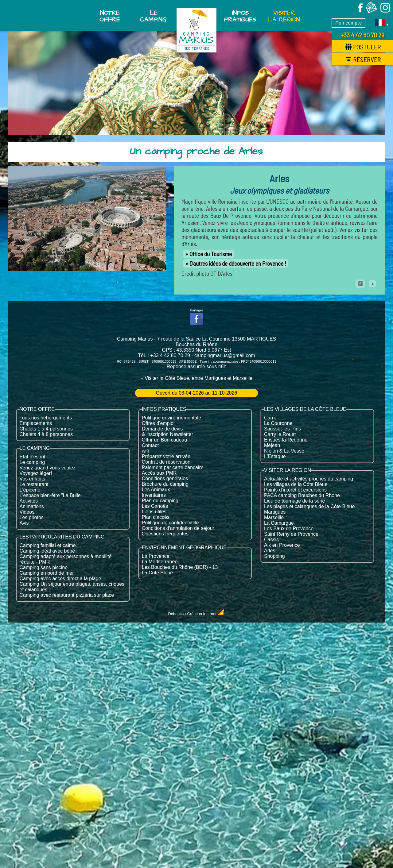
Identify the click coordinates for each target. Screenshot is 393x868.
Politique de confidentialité (170, 523)
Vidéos (27, 512)
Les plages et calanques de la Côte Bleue (309, 506)
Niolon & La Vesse (284, 451)
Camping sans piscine (44, 567)
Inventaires (154, 495)
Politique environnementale (171, 418)
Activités (29, 501)
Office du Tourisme (211, 254)
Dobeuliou (177, 614)
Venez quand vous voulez (48, 468)
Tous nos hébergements (46, 418)
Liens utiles (154, 512)
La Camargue (279, 523)
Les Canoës (155, 506)
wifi (145, 451)
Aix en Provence (282, 545)
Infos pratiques (240, 16)
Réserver (363, 59)
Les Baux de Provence (289, 529)
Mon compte (348, 22)
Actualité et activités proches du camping (309, 479)
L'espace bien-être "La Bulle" (51, 495)
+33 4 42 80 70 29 (362, 35)
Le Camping (153, 16)
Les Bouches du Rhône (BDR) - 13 (180, 567)
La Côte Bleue (157, 573)
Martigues (275, 512)
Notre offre (110, 16)
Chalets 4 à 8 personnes (46, 434)
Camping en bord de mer (47, 573)
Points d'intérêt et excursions (295, 490)
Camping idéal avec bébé (47, 551)
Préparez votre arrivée (166, 456)
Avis (24, 523)
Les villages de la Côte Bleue (296, 484)
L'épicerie (30, 490)
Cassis (271, 540)
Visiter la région (284, 16)
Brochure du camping (165, 484)
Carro (270, 418)
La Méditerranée (160, 562)
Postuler (363, 47)
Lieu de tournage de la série (294, 501)
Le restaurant (34, 484)
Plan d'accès (156, 517)
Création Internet (206, 614)
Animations (32, 506)
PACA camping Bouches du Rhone (302, 495)
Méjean (272, 445)
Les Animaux (156, 490)
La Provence (156, 556)
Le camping (32, 462)
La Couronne (278, 423)
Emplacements (36, 423)
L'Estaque (275, 456)
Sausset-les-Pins (282, 429)
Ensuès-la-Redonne (286, 440)
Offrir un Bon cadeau (164, 440)
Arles (270, 551)
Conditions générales (165, 478)
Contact (150, 445)
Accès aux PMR (159, 473)
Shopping (274, 556)
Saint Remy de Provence (291, 534)
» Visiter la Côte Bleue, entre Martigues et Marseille (196, 378)
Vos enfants (33, 479)
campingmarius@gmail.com (225, 355)
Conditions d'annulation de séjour (178, 528)
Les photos (32, 517)
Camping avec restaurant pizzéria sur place (67, 595)
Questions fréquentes (165, 534)
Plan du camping (160, 501)
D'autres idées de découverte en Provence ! (238, 263)
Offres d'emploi (158, 423)
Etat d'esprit (33, 457)
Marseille (274, 517)
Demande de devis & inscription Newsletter (167, 432)
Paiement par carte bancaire (173, 467)
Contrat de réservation (166, 462)
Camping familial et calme (48, 545)
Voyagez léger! (36, 473)
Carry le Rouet (280, 434)
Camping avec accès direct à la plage (60, 579)
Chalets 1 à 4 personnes (46, 429)
